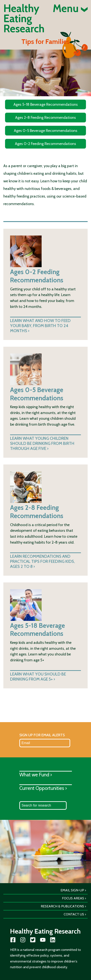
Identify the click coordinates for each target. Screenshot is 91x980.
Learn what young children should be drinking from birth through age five (42, 443)
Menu (70, 8)
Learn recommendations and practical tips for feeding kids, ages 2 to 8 (42, 561)
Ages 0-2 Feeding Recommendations (45, 144)
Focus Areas (73, 898)
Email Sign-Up (72, 890)
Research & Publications (62, 906)
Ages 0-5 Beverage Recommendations (46, 131)
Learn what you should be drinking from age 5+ (38, 677)
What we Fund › (36, 775)
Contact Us (74, 914)
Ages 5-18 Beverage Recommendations (46, 104)
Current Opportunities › (43, 788)
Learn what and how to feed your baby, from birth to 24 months (40, 326)
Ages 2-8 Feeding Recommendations (45, 118)
